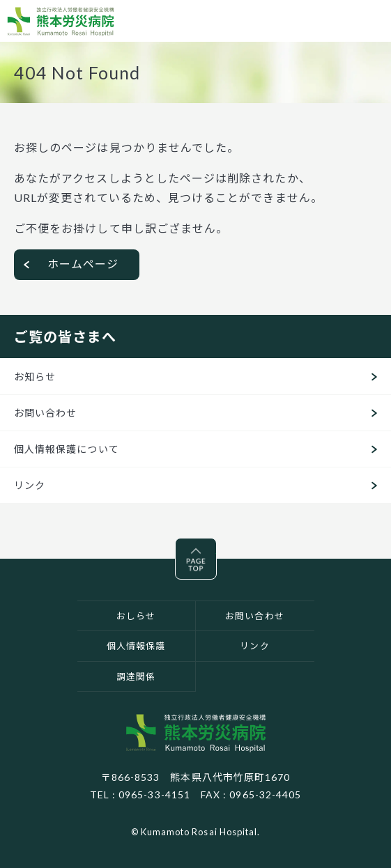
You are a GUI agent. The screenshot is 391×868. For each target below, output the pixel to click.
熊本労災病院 (61, 21)
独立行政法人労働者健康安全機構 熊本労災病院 (196, 733)
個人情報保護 (136, 646)
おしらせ (136, 616)
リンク (30, 485)
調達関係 (136, 676)
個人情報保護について (67, 449)
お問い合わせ (45, 413)
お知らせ (35, 377)
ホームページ (83, 264)
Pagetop (216, 548)
